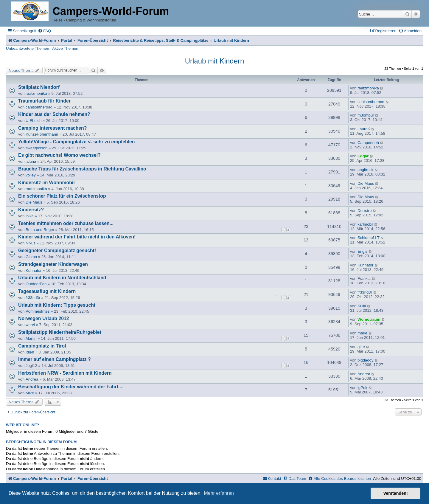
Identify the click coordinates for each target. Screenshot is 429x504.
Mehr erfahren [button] (219, 493)
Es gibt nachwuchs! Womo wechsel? (59, 155)
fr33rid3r (33, 298)
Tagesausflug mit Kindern (47, 291)
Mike (30, 393)
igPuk (362, 388)
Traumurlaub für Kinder (44, 101)
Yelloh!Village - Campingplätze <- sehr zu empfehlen (77, 142)
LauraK (364, 129)
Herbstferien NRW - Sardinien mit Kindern (65, 373)
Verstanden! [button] (396, 493)
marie (362, 333)
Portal (67, 40)
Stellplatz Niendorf (39, 87)
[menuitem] (44, 31)
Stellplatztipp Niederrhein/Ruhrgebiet (60, 332)
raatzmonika (36, 93)
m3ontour (366, 115)
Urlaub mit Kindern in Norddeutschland (62, 278)
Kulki (362, 306)
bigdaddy (366, 360)
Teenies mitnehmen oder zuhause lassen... (66, 223)
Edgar (363, 156)
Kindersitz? (31, 210)
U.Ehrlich (34, 121)
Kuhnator (34, 270)
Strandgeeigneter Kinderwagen (53, 264)
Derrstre (365, 211)
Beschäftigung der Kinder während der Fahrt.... (71, 387)
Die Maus (366, 183)
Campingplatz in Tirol (42, 346)
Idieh (30, 352)
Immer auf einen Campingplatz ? (55, 359)
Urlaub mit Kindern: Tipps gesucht (57, 305)
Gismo (31, 257)
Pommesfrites (38, 311)
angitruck (366, 170)
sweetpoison (36, 148)
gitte (361, 347)
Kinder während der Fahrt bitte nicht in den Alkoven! (77, 237)
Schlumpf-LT (369, 238)
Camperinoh (368, 143)
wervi (30, 325)
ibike (30, 216)
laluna (31, 161)
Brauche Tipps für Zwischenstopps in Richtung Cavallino (82, 169)
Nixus (31, 243)
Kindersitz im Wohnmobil (46, 183)
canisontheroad (39, 107)
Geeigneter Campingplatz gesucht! (57, 251)
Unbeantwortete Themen (28, 48)
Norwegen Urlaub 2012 (44, 318)
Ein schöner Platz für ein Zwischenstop (62, 196)
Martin (31, 338)
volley (31, 175)
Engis (362, 251)
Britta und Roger (40, 230)
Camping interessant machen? (52, 128)
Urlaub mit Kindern (215, 61)
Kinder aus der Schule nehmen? (54, 114)
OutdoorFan (36, 284)
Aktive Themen (65, 48)
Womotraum (369, 319)
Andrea (32, 379)
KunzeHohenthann (42, 134)
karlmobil (365, 224)
